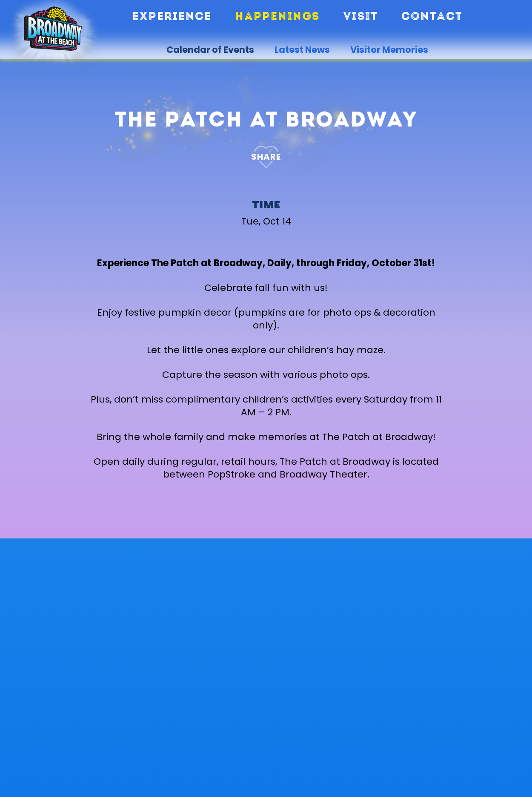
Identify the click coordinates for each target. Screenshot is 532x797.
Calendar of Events (210, 50)
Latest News (302, 50)
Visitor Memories (389, 50)
